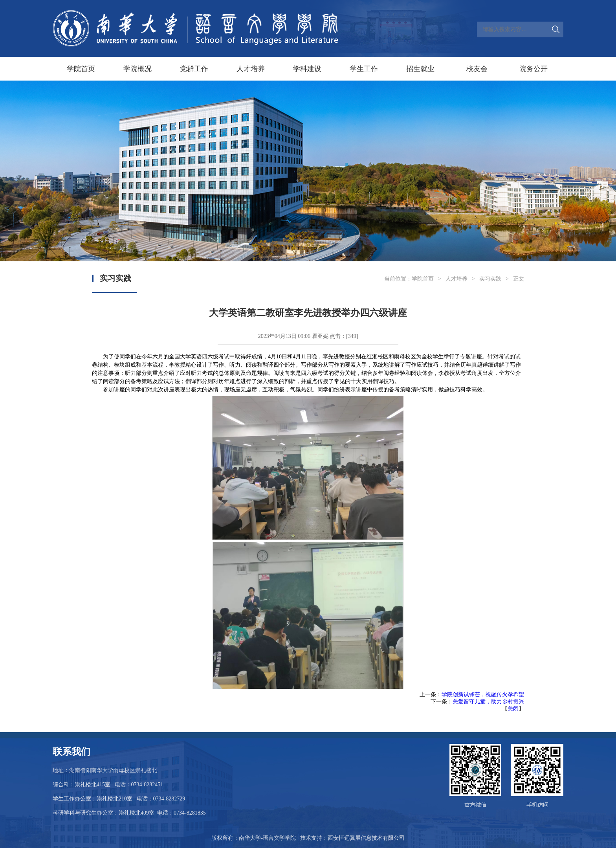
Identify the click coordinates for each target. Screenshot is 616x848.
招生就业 (420, 69)
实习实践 (490, 279)
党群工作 (194, 69)
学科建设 (307, 69)
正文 (519, 279)
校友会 (477, 69)
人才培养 (251, 69)
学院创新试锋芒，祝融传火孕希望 (483, 695)
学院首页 (81, 69)
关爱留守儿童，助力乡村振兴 (488, 702)
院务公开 (533, 69)
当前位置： (398, 279)
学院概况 (137, 69)
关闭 (513, 709)
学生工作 (364, 69)
